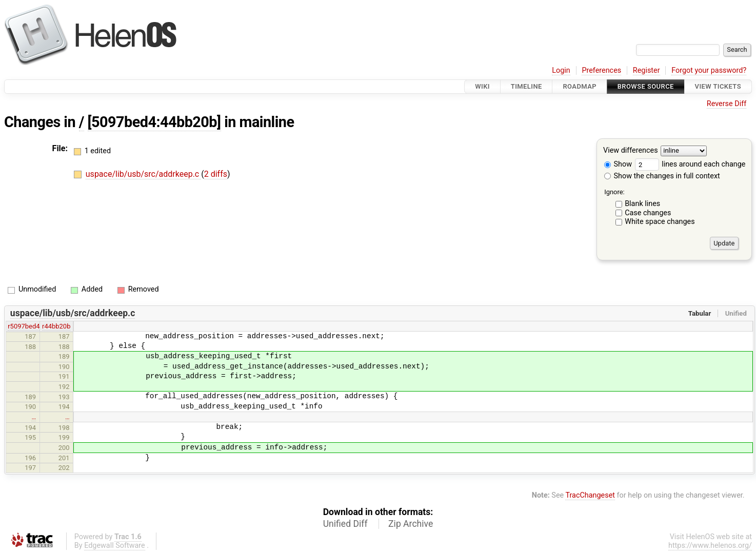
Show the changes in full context (662, 176)
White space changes (660, 222)
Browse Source (646, 86)
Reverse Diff (727, 104)
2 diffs (216, 174)
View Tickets (718, 86)
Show (618, 164)
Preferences (601, 70)
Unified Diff (345, 524)
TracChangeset (590, 495)
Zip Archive (411, 524)
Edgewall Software (115, 546)
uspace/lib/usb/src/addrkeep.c (143, 174)
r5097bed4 (24, 326)
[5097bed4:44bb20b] (154, 122)
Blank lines (642, 204)
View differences (631, 151)
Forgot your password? (709, 70)
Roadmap (580, 86)
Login (561, 70)
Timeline (526, 86)
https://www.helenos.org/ (710, 546)
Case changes (648, 213)
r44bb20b (56, 326)
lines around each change (690, 164)
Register (646, 70)
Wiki (482, 86)
